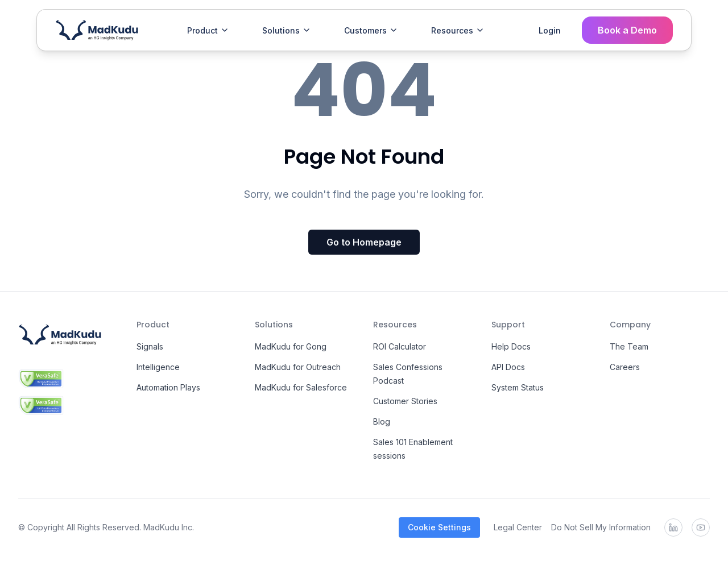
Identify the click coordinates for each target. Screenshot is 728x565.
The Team (629, 346)
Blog (382, 421)
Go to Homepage (364, 242)
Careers (625, 367)
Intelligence (158, 367)
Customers (371, 30)
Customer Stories (405, 401)
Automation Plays (168, 387)
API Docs (508, 367)
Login (550, 30)
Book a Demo (627, 30)
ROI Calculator (400, 346)
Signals (150, 346)
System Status (518, 387)
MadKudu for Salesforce (301, 387)
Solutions (287, 30)
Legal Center (518, 527)
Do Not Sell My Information (601, 527)
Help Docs (511, 346)
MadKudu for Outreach (298, 367)
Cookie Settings (439, 527)
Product (208, 30)
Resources (458, 30)
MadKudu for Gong (291, 346)
